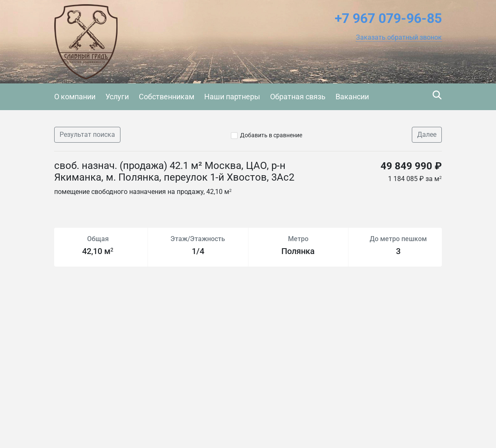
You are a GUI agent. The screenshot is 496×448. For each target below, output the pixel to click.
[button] (399, 38)
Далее (427, 135)
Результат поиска (87, 135)
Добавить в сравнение (271, 135)
